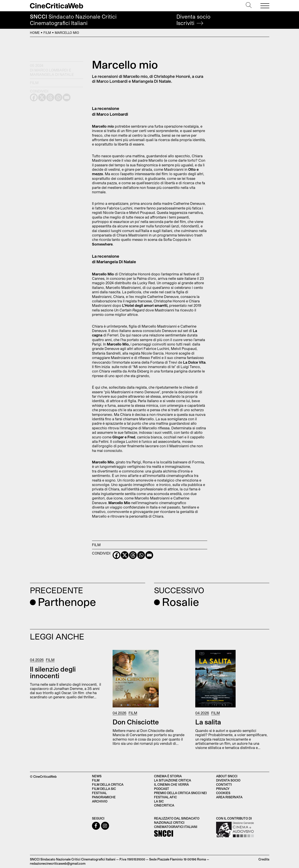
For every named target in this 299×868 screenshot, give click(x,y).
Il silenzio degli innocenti (53, 672)
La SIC (159, 801)
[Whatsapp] (141, 555)
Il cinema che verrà (171, 784)
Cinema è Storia (168, 776)
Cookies (223, 793)
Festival (99, 793)
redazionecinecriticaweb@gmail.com (58, 863)
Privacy (223, 789)
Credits (264, 859)
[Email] (149, 555)
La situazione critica (173, 780)
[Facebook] (116, 555)
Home (35, 33)
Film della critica (108, 784)
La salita (208, 722)
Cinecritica (164, 805)
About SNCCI (227, 776)
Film (47, 33)
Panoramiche (104, 797)
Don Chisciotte (136, 722)
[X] (125, 555)
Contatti (224, 784)
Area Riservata (229, 797)
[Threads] (133, 555)
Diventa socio (193, 20)
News (97, 776)
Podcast (162, 789)
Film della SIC (104, 789)
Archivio (100, 801)
